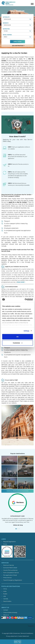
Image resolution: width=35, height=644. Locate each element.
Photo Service (7, 578)
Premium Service (9, 565)
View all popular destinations (17, 491)
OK (17, 337)
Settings (27, 331)
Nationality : (17, 19)
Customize (18, 343)
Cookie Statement (24, 636)
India (5, 591)
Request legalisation (10, 542)
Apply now (17, 42)
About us (6, 615)
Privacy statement (12, 636)
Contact (6, 610)
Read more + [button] (21, 282)
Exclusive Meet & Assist (10, 568)
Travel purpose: (17, 36)
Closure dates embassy (10, 612)
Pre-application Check (10, 575)
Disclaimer (17, 633)
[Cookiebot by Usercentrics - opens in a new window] (25, 300)
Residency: (17, 24)
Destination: (17, 30)
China (5, 589)
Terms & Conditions (27, 633)
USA (5, 596)
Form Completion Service (11, 573)
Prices (5, 544)
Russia (5, 594)
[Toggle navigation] (32, 3)
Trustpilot (31, 626)
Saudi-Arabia (7, 601)
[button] (17, 46)
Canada (6, 599)
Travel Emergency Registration (13, 580)
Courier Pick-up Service (10, 570)
